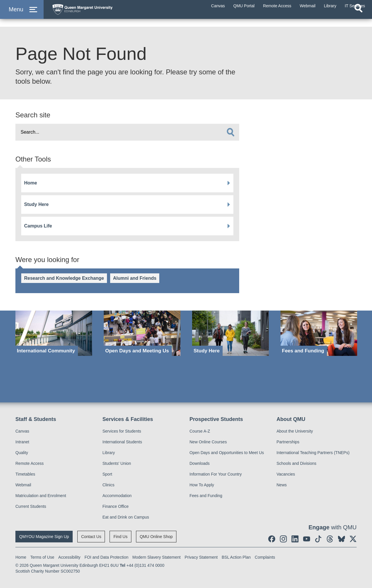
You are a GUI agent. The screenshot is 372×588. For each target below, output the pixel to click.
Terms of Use (42, 557)
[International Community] (54, 333)
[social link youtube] (307, 539)
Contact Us (91, 537)
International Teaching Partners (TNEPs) (313, 453)
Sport (107, 474)
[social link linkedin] (295, 539)
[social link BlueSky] (341, 539)
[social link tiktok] (318, 539)
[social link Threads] (330, 539)
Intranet (22, 442)
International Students (122, 442)
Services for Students (122, 431)
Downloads (200, 463)
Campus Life (38, 226)
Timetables (25, 474)
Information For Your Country (216, 474)
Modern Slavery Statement (157, 557)
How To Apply (202, 485)
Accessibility (69, 557)
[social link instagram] (283, 539)
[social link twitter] (353, 539)
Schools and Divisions (297, 463)
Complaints (265, 557)
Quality (22, 453)
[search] (230, 132)
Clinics (109, 485)
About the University (295, 431)
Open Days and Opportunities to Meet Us (227, 453)
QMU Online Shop (156, 537)
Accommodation (117, 496)
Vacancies (286, 474)
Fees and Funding (206, 496)
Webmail (23, 485)
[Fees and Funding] (319, 333)
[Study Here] (230, 333)
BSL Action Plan (236, 557)
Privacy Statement (201, 557)
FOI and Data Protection (107, 557)
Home (31, 183)
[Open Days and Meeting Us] (142, 333)
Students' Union (117, 463)
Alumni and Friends (135, 278)
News (282, 485)
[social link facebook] (272, 539)
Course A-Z (200, 431)
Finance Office (116, 506)
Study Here (36, 204)
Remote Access (29, 463)
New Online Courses (208, 442)
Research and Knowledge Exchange (64, 278)
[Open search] (358, 19)
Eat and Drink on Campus (126, 517)
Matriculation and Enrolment (41, 496)
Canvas (22, 431)
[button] (22, 15)
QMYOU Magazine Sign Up (44, 537)
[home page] (105, 14)
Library (109, 453)
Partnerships (288, 442)
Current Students (31, 506)
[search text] (127, 132)
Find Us (120, 537)
